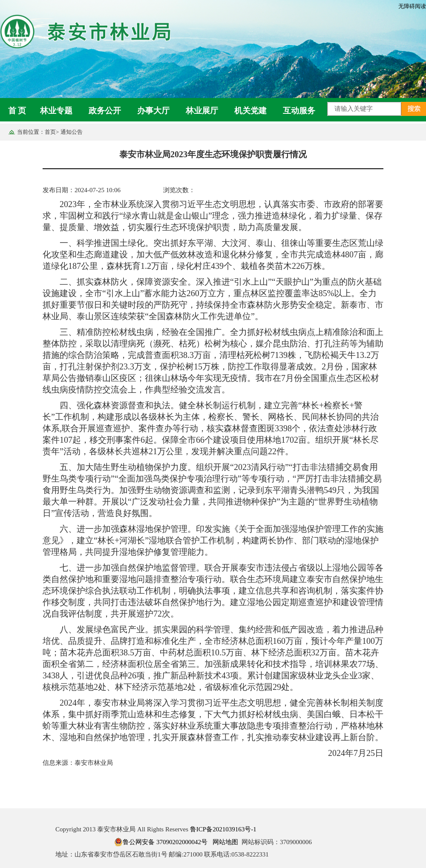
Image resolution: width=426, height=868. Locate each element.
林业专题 (56, 111)
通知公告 (72, 132)
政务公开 (105, 111)
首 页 (17, 111)
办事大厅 (153, 111)
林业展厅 (202, 111)
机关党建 (250, 111)
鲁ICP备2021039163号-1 (223, 829)
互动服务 (299, 111)
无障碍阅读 (412, 6)
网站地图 (225, 842)
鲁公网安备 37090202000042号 (161, 842)
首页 (50, 132)
